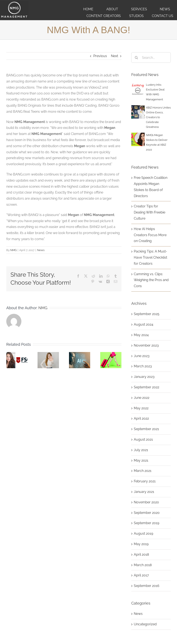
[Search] (137, 58)
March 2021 (143, 471)
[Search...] (151, 58)
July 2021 (141, 450)
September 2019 (146, 523)
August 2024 (144, 324)
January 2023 (144, 377)
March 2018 (143, 565)
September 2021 (146, 429)
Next (115, 56)
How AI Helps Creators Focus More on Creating (150, 235)
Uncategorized (145, 624)
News (41, 250)
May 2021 (141, 460)
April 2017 (141, 575)
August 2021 (143, 439)
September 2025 (147, 314)
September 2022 (146, 387)
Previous (100, 56)
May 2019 (141, 544)
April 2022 (141, 418)
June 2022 (142, 398)
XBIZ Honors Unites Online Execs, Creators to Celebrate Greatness (158, 117)
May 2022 (141, 408)
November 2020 (146, 502)
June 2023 (142, 356)
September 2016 (147, 586)
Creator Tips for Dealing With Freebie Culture (150, 212)
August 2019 (143, 533)
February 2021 (145, 481)
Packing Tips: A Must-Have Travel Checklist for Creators (150, 257)
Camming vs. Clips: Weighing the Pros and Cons (151, 280)
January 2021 (144, 492)
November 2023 (146, 345)
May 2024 (141, 335)
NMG (13, 250)
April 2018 (141, 554)
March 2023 (143, 366)
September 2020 (147, 513)
